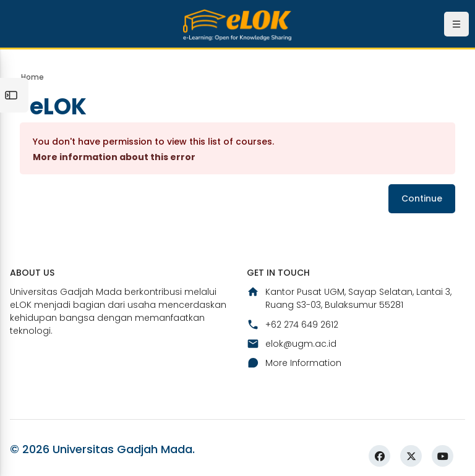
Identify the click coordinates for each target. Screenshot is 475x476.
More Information (294, 363)
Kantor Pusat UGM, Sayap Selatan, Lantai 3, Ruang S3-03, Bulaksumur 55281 (349, 298)
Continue (422, 198)
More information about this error (114, 157)
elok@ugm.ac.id (292, 344)
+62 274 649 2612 (293, 325)
